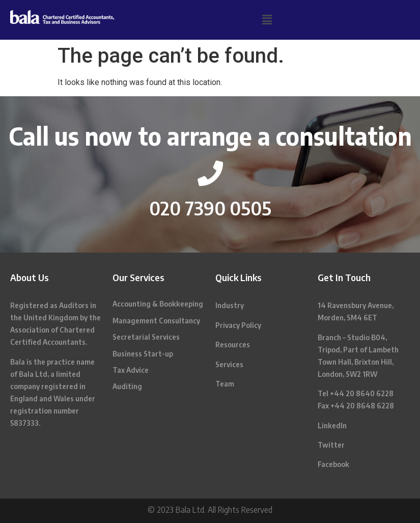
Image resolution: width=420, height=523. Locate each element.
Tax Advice (131, 370)
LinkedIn (332, 425)
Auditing (127, 386)
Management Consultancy (156, 321)
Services (229, 364)
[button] (267, 20)
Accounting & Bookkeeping (158, 304)
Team (225, 384)
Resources (233, 345)
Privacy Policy (238, 325)
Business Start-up (143, 354)
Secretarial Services (146, 337)
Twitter (331, 445)
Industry (230, 305)
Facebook (333, 464)
